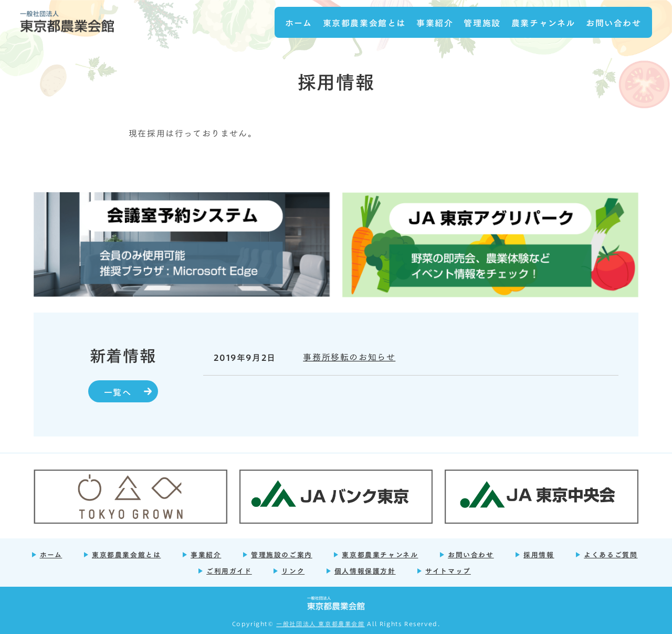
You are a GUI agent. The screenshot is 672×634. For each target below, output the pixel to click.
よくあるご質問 (611, 554)
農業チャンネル (543, 22)
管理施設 (482, 22)
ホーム (299, 22)
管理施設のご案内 (282, 554)
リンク (293, 570)
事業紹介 (435, 22)
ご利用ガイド (229, 570)
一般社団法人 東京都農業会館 (320, 623)
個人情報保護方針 (365, 570)
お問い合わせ (614, 22)
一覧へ (118, 391)
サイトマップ (448, 570)
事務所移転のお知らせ (349, 356)
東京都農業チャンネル (380, 554)
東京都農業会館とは (364, 22)
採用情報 (539, 554)
